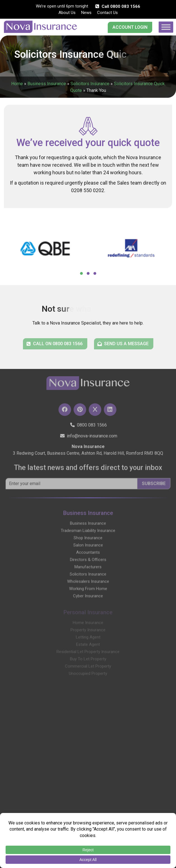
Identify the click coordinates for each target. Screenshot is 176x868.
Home (17, 84)
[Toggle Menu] (166, 27)
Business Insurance (47, 84)
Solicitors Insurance (90, 84)
